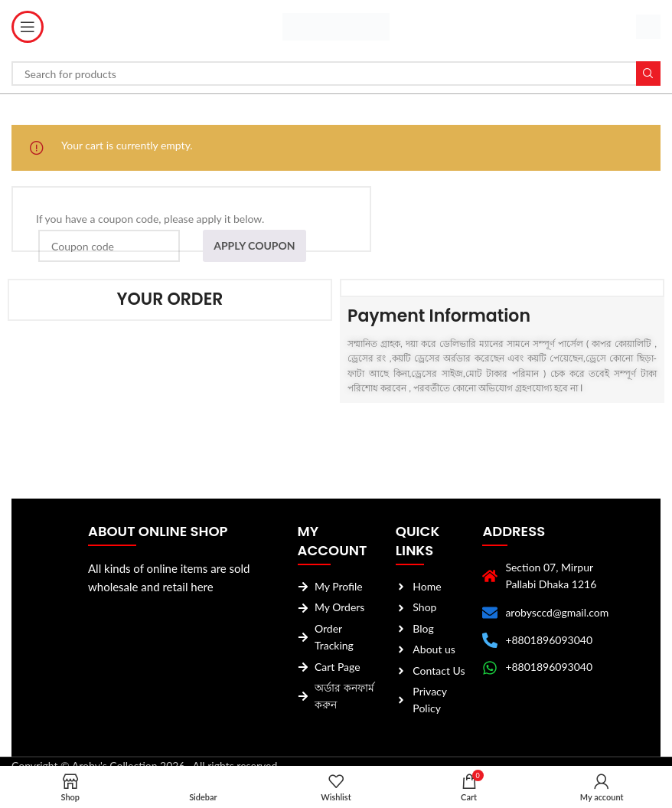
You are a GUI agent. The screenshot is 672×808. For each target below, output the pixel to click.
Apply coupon (254, 245)
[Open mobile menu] (28, 27)
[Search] (336, 74)
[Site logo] (336, 26)
